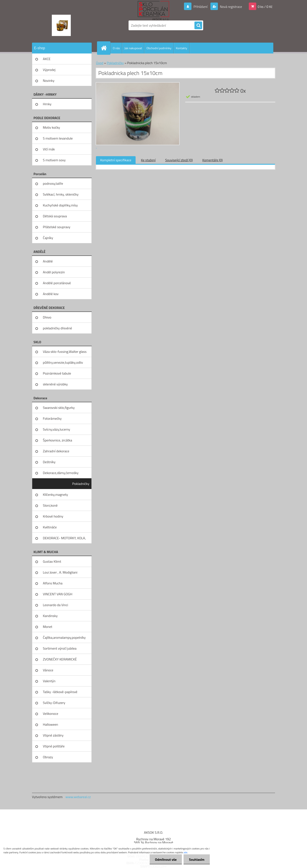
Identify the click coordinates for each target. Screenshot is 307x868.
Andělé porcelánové (57, 283)
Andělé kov (51, 294)
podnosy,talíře (53, 183)
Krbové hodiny (53, 516)
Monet (48, 627)
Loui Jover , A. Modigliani (60, 572)
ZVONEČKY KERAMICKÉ (60, 659)
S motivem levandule (58, 138)
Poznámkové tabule (57, 373)
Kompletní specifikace (116, 160)
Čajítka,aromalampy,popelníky (64, 637)
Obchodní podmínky (159, 48)
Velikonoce (51, 714)
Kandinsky (50, 616)
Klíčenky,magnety (55, 495)
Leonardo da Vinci (55, 605)
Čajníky (48, 238)
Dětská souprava (55, 216)
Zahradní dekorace (56, 451)
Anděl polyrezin (54, 272)
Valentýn (49, 681)
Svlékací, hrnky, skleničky (61, 194)
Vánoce (48, 670)
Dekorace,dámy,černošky (61, 473)
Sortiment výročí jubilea (60, 648)
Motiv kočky (51, 127)
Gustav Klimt (52, 561)
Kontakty (182, 48)
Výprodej (49, 70)
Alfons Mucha (53, 583)
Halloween (50, 724)
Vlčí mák (49, 149)
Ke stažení (148, 160)
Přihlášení (201, 7)
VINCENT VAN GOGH (58, 594)
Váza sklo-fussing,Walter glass (65, 352)
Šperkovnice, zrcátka (57, 440)
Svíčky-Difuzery (54, 703)
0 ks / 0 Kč (265, 7)
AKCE (47, 59)
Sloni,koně (50, 505)
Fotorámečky (52, 418)
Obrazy (48, 757)
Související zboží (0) (179, 160)
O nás (116, 48)
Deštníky (49, 462)
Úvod (100, 63)
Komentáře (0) (212, 160)
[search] (198, 26)
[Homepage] (106, 48)
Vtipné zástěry (53, 735)
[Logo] (61, 25)
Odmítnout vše (166, 859)
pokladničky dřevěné (57, 328)
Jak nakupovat (133, 48)
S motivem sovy (54, 160)
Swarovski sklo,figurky (59, 408)
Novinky (49, 81)
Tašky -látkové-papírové (60, 692)
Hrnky (47, 104)
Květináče (50, 527)
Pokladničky (81, 484)
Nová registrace (231, 7)
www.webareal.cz (78, 797)
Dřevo (47, 317)
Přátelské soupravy (57, 227)
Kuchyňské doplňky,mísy (60, 205)
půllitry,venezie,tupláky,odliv (63, 362)
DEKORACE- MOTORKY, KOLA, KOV (64, 539)
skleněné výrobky (55, 384)
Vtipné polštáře (54, 746)
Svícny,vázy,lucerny (56, 429)
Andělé (48, 261)
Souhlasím (197, 859)
